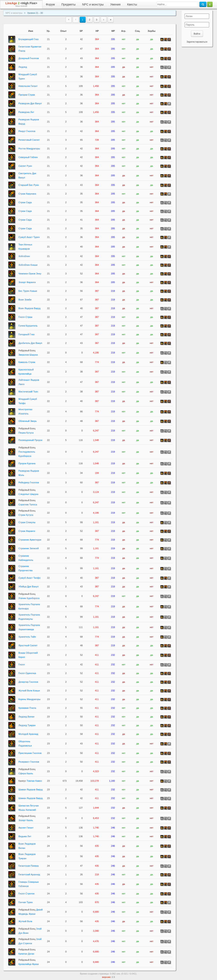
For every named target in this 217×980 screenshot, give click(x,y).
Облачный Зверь (28, 421)
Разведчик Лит (26, 112)
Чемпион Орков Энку (30, 274)
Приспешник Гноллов (30, 753)
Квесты (132, 4)
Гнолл (22, 664)
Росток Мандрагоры (29, 149)
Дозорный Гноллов (29, 58)
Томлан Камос (30, 781)
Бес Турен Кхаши (28, 291)
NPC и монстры (93, 4)
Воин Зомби (25, 300)
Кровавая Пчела (27, 708)
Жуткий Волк (25, 921)
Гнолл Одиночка (27, 673)
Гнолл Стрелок (26, 894)
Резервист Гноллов (29, 762)
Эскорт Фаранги (27, 282)
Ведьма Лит (25, 836)
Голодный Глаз (26, 334)
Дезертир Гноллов (28, 682)
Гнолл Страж (25, 317)
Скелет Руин (25, 166)
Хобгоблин (24, 256)
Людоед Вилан (26, 717)
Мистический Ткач (28, 392)
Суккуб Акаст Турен (29, 237)
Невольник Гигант (28, 86)
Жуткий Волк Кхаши (29, 691)
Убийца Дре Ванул (29, 587)
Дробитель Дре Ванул (30, 343)
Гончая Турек (26, 902)
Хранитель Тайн (27, 637)
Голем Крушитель (28, 326)
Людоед (23, 67)
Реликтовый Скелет (29, 140)
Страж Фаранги (27, 531)
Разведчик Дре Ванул (30, 103)
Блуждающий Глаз (28, 39)
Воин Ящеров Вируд (29, 308)
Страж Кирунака (27, 194)
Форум (50, 4)
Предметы (69, 4)
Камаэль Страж (27, 362)
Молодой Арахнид (28, 734)
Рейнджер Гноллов (29, 482)
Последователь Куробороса (27, 452)
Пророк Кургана (27, 463)
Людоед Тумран (27, 725)
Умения (115, 4)
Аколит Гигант (26, 828)
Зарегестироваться (197, 42)
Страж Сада (25, 202)
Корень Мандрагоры (29, 699)
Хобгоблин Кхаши (28, 265)
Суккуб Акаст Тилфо (29, 578)
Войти (197, 34)
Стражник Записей (29, 548)
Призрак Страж (27, 95)
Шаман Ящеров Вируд (31, 790)
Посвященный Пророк (30, 440)
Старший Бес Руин (29, 185)
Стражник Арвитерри (30, 540)
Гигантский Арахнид (29, 874)
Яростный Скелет (28, 645)
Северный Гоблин (28, 157)
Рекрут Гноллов (27, 131)
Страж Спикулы (27, 522)
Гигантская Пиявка (29, 866)
